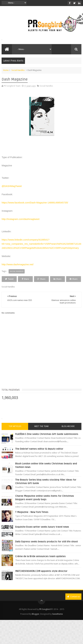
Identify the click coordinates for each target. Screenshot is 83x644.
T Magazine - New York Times (32, 518)
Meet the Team (41, 432)
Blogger (36, 620)
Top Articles (15, 432)
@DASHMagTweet (12, 186)
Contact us (73, 603)
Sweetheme (57, 620)
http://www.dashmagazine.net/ (17, 264)
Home (6, 70)
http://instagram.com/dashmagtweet (21, 219)
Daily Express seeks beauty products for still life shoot (47, 548)
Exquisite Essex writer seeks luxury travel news (42, 533)
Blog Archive (68, 432)
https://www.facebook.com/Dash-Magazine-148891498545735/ (35, 203)
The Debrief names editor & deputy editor (39, 455)
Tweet (11, 279)
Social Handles (18, 70)
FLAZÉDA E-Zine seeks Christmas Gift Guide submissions (47, 440)
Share (31, 279)
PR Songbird (45, 615)
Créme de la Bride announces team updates (40, 562)
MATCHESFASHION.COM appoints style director (41, 577)
